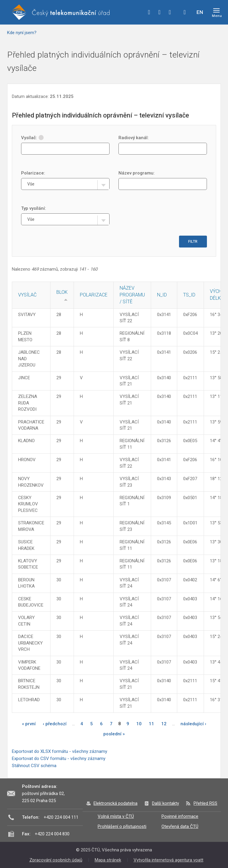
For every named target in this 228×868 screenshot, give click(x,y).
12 (164, 724)
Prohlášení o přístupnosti (122, 826)
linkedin (170, 12)
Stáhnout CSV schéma (34, 766)
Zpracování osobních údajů (56, 860)
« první (29, 724)
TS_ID (189, 295)
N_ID (162, 295)
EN (200, 12)
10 (139, 724)
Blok (62, 292)
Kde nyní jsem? (22, 33)
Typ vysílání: (34, 208)
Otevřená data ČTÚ (180, 826)
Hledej (185, 12)
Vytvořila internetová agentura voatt (168, 860)
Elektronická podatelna (115, 803)
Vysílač (27, 295)
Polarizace (94, 295)
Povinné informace (180, 816)
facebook (149, 12)
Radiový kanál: (134, 138)
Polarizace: (33, 173)
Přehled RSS (205, 803)
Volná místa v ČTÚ (116, 816)
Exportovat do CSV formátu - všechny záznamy (59, 758)
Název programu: (137, 173)
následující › (193, 724)
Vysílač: (32, 138)
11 (151, 724)
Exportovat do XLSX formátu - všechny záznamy (60, 751)
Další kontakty (166, 803)
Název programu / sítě (132, 295)
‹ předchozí (55, 724)
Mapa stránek (108, 860)
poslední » (114, 734)
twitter (159, 12)
